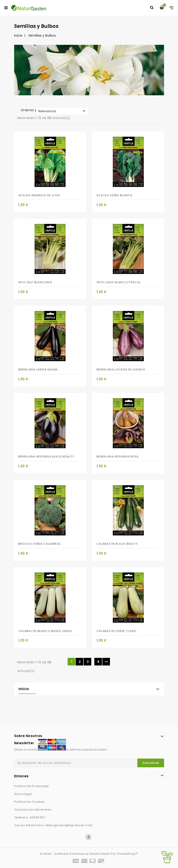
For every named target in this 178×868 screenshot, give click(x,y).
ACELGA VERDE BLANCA (114, 195)
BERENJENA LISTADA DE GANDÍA (121, 369)
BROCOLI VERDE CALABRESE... (41, 544)
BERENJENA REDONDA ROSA (118, 457)
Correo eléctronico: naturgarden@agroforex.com (53, 825)
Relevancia (63, 111)
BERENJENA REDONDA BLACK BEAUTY (46, 457)
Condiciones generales (33, 810)
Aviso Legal (23, 794)
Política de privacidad (32, 786)
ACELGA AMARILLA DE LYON (39, 195)
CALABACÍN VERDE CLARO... (118, 631)
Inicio (24, 689)
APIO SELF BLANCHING (35, 282)
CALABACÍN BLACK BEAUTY (117, 544)
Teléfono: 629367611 (30, 817)
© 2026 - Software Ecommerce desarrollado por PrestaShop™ (89, 854)
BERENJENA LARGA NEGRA (38, 369)
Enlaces (22, 776)
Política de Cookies (29, 802)
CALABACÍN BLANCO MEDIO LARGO (45, 631)
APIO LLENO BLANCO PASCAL (119, 282)
